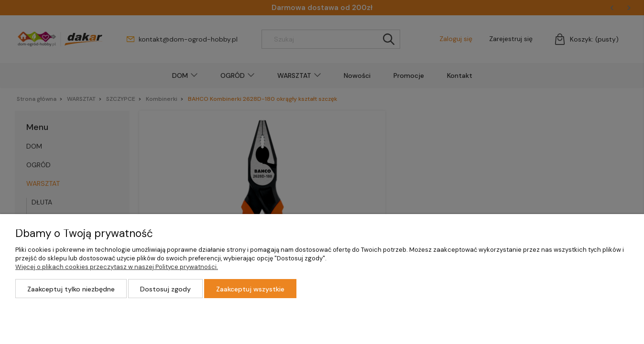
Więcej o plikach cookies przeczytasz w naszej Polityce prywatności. (117, 267)
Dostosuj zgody (165, 289)
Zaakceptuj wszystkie (250, 289)
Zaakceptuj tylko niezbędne (71, 289)
